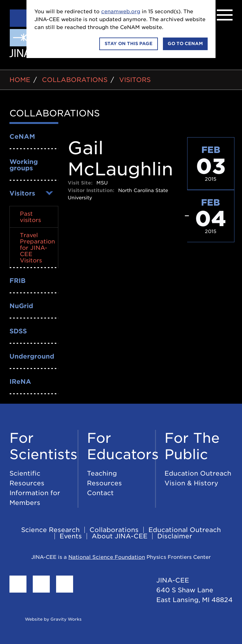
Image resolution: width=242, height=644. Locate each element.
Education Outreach (198, 473)
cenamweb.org (121, 12)
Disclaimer (175, 536)
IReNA (20, 382)
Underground (32, 356)
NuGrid (21, 306)
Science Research (50, 530)
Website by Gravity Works (46, 619)
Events (71, 536)
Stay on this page (129, 44)
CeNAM (22, 137)
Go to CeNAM (185, 44)
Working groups (24, 165)
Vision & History (191, 483)
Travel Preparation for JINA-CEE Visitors (37, 248)
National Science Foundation (107, 557)
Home (20, 80)
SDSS (18, 331)
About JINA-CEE (120, 536)
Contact (100, 493)
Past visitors (30, 217)
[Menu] (225, 15)
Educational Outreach (185, 530)
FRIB (17, 281)
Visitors (135, 80)
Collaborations (75, 80)
